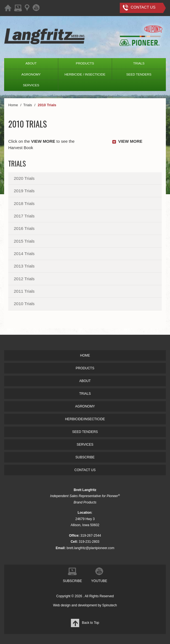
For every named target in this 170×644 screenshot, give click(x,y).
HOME (85, 355)
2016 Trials (24, 228)
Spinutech (109, 605)
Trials (17, 163)
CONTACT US (85, 470)
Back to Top (85, 623)
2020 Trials (24, 178)
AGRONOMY (31, 74)
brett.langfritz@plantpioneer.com (90, 548)
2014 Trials (24, 254)
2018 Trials (24, 203)
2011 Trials (24, 291)
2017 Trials (24, 216)
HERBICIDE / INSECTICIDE (85, 74)
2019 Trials (24, 191)
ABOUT (31, 63)
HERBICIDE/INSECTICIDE (85, 419)
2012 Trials (24, 279)
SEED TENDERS (139, 74)
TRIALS (139, 63)
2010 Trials (24, 304)
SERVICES (31, 85)
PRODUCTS (85, 63)
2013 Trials (24, 266)
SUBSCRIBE (85, 457)
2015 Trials (24, 241)
